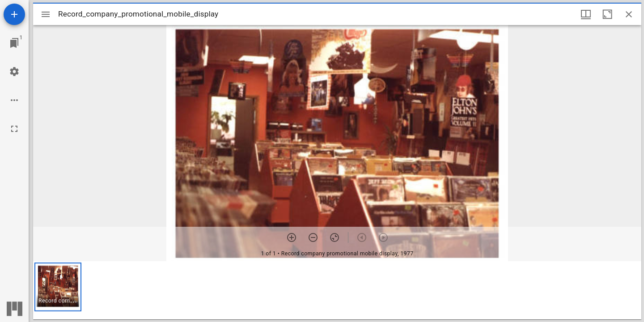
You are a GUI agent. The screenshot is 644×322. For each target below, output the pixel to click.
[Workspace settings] (14, 72)
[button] (58, 287)
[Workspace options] (14, 100)
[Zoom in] (292, 237)
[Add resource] (14, 14)
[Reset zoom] (335, 237)
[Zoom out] (313, 237)
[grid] (337, 290)
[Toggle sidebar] (46, 14)
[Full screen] (14, 129)
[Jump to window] (14, 43)
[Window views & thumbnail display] (586, 14)
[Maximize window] (607, 14)
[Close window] (629, 14)
